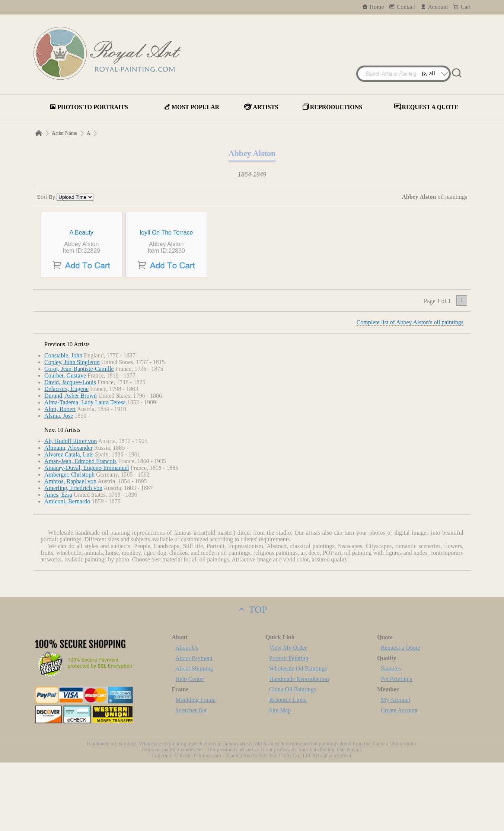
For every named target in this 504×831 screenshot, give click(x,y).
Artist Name (65, 133)
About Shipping (194, 737)
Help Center (190, 747)
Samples (391, 737)
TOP (252, 678)
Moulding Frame (195, 768)
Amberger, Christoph (69, 543)
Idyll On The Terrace (166, 301)
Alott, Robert (60, 477)
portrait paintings (61, 608)
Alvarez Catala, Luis (69, 523)
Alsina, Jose (59, 484)
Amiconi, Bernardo (67, 570)
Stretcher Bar (191, 779)
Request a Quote (401, 716)
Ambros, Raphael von (70, 550)
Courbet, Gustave (65, 444)
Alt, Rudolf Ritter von (71, 510)
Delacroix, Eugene (66, 457)
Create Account (399, 779)
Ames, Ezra (58, 563)
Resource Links (288, 768)
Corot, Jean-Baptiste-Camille (79, 437)
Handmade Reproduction (299, 747)
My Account (396, 768)
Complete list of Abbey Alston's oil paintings (410, 391)
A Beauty (82, 301)
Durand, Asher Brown (71, 464)
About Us (187, 716)
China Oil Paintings (293, 758)
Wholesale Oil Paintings (298, 737)
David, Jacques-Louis (70, 451)
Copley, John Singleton (72, 431)
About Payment (194, 727)
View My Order (288, 716)
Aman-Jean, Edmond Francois (80, 530)
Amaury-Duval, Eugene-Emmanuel (87, 536)
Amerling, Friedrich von (73, 556)
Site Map (280, 779)
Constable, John (63, 424)
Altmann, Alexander (68, 516)
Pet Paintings (396, 747)
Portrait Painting (289, 727)
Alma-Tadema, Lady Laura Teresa (85, 471)
